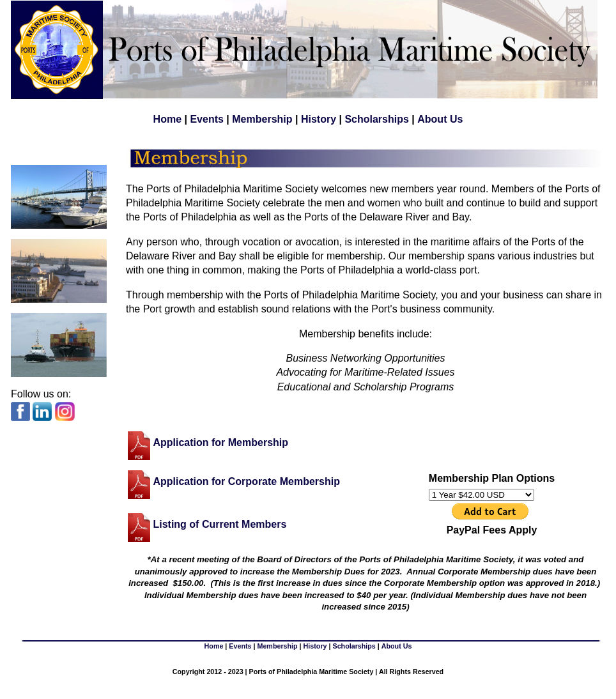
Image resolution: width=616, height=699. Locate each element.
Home (167, 119)
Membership (262, 119)
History (319, 119)
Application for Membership (220, 442)
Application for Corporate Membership (246, 481)
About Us (440, 119)
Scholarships (376, 119)
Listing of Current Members (219, 524)
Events (206, 119)
